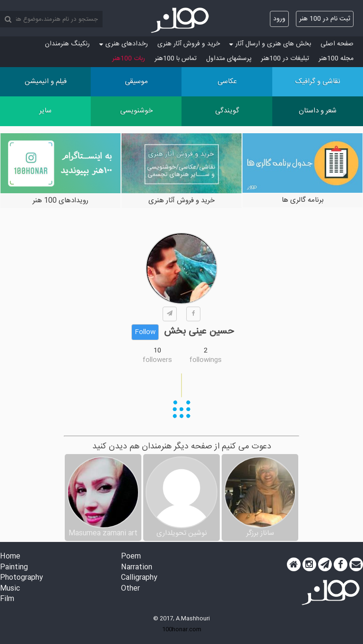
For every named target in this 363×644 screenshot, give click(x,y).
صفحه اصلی (337, 44)
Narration (137, 568)
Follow (145, 332)
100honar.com (182, 629)
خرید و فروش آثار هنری (189, 44)
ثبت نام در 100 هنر (325, 19)
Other (130, 589)
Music (10, 589)
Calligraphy (139, 578)
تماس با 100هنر (176, 59)
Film (7, 599)
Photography (22, 578)
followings (206, 360)
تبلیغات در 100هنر (285, 59)
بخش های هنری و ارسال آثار (270, 44)
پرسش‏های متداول (229, 59)
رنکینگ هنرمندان (67, 44)
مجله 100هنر (336, 59)
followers (157, 360)
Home (10, 557)
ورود (279, 19)
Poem (131, 557)
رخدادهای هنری (124, 44)
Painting (14, 568)
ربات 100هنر (129, 59)
